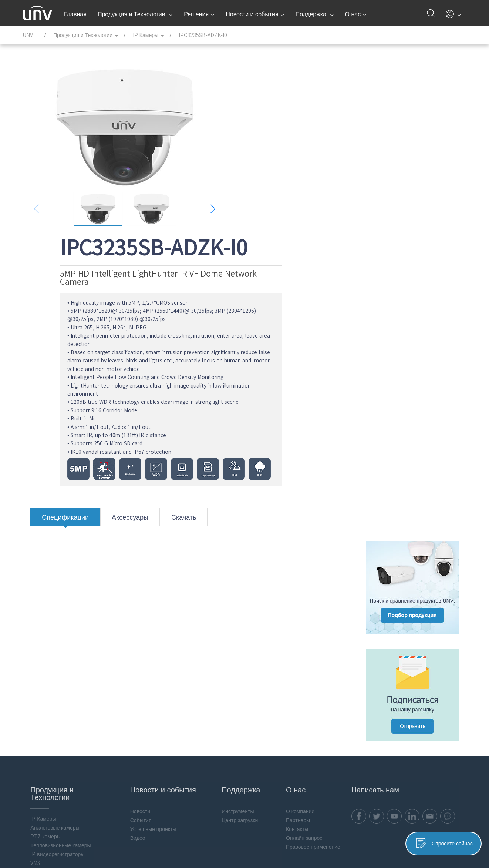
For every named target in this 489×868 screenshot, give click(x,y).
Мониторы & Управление (53, 719)
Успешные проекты (147, 662)
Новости (134, 644)
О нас (356, 14)
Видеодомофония (44, 754)
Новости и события (255, 14)
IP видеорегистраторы (50, 687)
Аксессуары (122, 357)
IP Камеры (35, 651)
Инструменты (232, 644)
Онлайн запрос (300, 671)
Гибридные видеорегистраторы (46, 707)
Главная (75, 14)
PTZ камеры (38, 669)
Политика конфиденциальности (336, 841)
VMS (28, 696)
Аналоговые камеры (47, 660)
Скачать (176, 357)
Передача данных (44, 728)
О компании (296, 644)
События (134, 653)
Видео (131, 671)
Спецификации (58, 357)
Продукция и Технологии (135, 14)
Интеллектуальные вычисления (45, 766)
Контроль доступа (44, 745)
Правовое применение (309, 680)
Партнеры (294, 653)
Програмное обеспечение (53, 777)
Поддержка (315, 14)
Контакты (293, 662)
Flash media (37, 795)
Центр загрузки (235, 653)
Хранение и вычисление (52, 737)
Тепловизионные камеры (53, 678)
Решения (199, 14)
